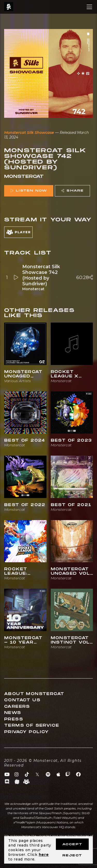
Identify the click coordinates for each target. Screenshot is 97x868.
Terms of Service (32, 725)
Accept (72, 844)
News (13, 713)
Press (14, 719)
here (44, 855)
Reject (72, 855)
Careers (17, 707)
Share (72, 191)
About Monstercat (34, 694)
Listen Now (29, 191)
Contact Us (22, 700)
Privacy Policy (27, 732)
